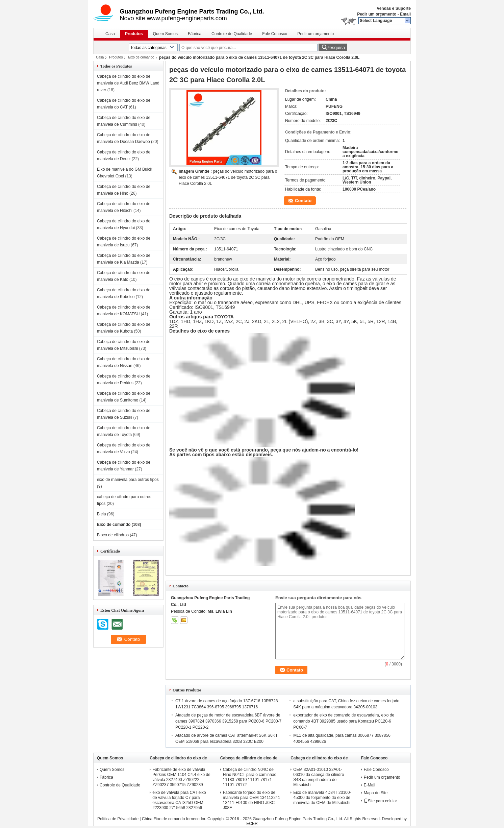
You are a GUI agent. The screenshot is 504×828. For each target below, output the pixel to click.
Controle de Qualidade (232, 34)
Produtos (134, 34)
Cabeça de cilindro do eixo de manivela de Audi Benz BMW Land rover (128, 83)
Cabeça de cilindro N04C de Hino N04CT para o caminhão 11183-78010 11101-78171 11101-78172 (250, 777)
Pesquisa (336, 47)
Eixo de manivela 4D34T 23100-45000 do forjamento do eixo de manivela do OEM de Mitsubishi (322, 798)
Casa (110, 34)
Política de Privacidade (118, 819)
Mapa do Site (376, 793)
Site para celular (381, 801)
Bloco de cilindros (113, 535)
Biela (102, 514)
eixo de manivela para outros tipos (128, 480)
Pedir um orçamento (377, 14)
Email (405, 14)
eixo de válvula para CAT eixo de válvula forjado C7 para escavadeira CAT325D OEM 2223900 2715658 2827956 (179, 800)
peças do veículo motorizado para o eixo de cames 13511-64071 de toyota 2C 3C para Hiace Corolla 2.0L (228, 177)
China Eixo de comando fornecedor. (175, 819)
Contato (303, 201)
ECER (252, 824)
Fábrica (195, 34)
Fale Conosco (275, 34)
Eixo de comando (141, 57)
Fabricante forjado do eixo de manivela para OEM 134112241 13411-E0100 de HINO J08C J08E (251, 800)
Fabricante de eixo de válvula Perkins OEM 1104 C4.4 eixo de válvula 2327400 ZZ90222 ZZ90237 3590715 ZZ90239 (181, 777)
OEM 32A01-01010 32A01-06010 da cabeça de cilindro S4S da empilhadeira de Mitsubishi (319, 777)
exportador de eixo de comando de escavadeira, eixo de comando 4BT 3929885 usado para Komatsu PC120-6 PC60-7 (344, 721)
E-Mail (370, 785)
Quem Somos (165, 34)
